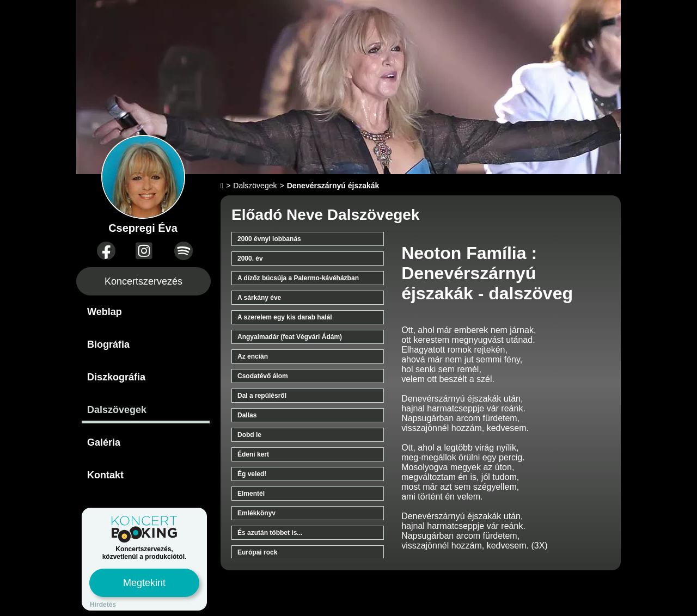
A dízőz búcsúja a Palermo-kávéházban (298, 278)
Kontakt (105, 475)
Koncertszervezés (143, 281)
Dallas (247, 415)
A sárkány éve (259, 298)
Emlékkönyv (256, 513)
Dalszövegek (117, 410)
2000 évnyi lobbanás (269, 239)
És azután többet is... (270, 533)
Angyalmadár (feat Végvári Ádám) (290, 337)
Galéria (104, 442)
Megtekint (144, 583)
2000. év (250, 258)
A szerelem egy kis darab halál (285, 317)
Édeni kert (253, 454)
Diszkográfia (116, 377)
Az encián (253, 356)
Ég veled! (252, 474)
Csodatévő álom (263, 376)
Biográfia (108, 344)
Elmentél (251, 494)
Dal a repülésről (262, 396)
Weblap (105, 312)
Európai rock (257, 552)
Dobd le (249, 435)
